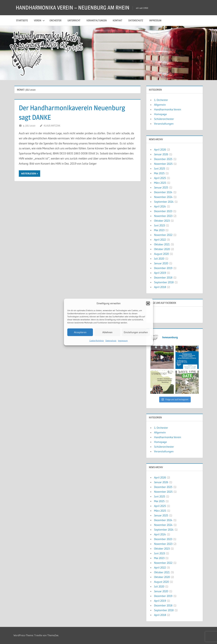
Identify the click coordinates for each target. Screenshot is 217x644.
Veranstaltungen (97, 20)
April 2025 (160, 178)
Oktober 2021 (162, 244)
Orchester (55, 20)
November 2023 (163, 216)
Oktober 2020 (162, 249)
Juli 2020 (159, 259)
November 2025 (163, 164)
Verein (39, 20)
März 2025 (160, 183)
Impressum (123, 341)
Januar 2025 (161, 187)
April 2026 (160, 149)
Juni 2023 (160, 225)
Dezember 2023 (163, 211)
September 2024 (164, 202)
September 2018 (164, 282)
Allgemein (160, 105)
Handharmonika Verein (168, 109)
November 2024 (163, 197)
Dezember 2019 (163, 268)
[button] (148, 303)
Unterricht (74, 20)
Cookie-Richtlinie (97, 341)
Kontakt (117, 20)
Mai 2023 (159, 230)
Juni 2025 (160, 168)
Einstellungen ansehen (136, 332)
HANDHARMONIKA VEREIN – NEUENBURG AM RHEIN (73, 8)
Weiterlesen (29, 174)
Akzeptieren (80, 332)
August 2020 (161, 254)
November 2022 (163, 235)
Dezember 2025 (163, 159)
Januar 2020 (161, 263)
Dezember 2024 (163, 192)
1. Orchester (161, 100)
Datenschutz (111, 341)
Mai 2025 (159, 173)
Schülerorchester (164, 119)
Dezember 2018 (163, 277)
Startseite (22, 20)
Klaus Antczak (52, 126)
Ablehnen (107, 332)
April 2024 (160, 206)
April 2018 (160, 287)
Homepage (160, 114)
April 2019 (160, 273)
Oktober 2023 (162, 221)
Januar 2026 (161, 154)
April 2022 (160, 240)
